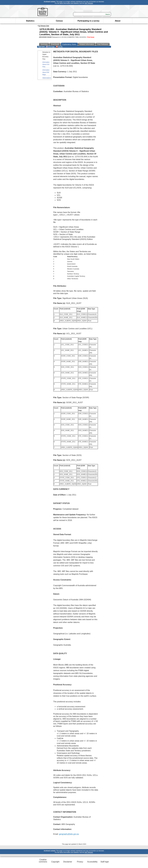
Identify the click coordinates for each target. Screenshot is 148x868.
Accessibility (92, 862)
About (118, 21)
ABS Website (89, 3)
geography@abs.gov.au (69, 834)
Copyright (55, 862)
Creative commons (43, 861)
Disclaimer (68, 862)
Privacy (80, 862)
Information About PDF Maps (46, 72)
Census (59, 21)
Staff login (105, 862)
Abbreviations (47, 78)
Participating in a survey (88, 21)
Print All (59, 47)
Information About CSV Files (46, 64)
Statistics (30, 21)
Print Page (50, 47)
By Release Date (44, 26)
